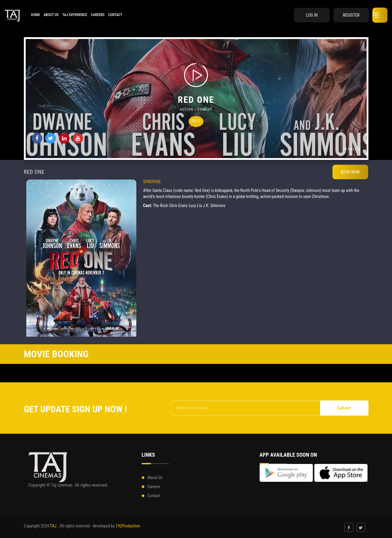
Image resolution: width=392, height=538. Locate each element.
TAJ (53, 526)
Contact (115, 15)
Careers (97, 15)
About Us (51, 15)
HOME (35, 15)
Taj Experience (75, 15)
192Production (128, 526)
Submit (344, 408)
